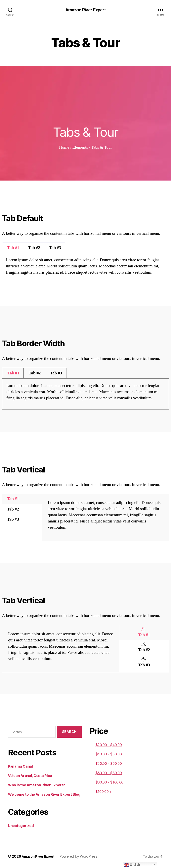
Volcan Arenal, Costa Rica (30, 776)
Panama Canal (20, 767)
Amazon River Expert (85, 10)
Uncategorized (21, 826)
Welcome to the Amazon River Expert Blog (44, 795)
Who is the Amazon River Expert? (36, 785)
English (132, 865)
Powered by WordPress (82, 857)
